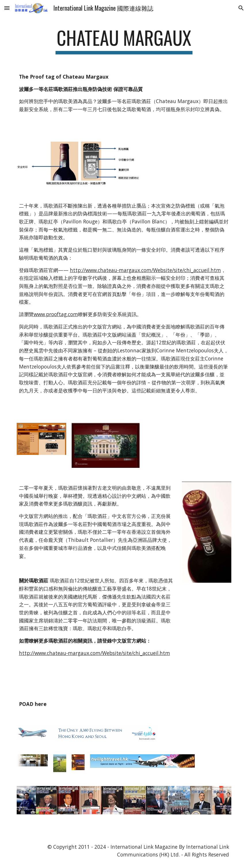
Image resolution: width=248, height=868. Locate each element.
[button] (7, 8)
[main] (124, 40)
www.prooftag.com (56, 314)
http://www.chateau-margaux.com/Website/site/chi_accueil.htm (145, 270)
